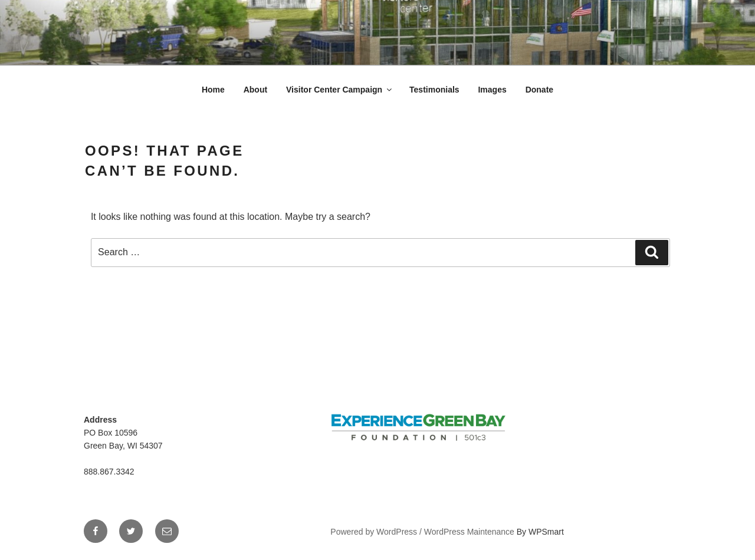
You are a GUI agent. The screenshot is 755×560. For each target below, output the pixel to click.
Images (492, 90)
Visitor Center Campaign (340, 90)
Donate (539, 90)
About (255, 90)
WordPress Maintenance (469, 532)
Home (213, 90)
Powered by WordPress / (377, 532)
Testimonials (434, 90)
